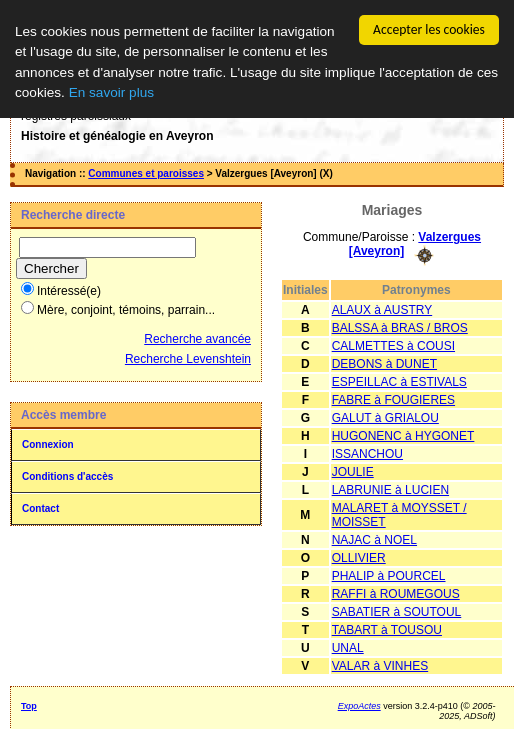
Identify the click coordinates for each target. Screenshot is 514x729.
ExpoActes (359, 705)
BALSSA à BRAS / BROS (400, 327)
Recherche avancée (197, 339)
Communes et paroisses (146, 173)
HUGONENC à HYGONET (403, 435)
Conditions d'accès (67, 476)
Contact (40, 508)
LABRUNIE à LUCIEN (390, 489)
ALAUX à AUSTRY (382, 309)
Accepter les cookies (429, 29)
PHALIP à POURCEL (389, 575)
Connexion (48, 444)
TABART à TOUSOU (387, 629)
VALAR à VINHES (380, 665)
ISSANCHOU (367, 453)
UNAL (348, 647)
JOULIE (353, 471)
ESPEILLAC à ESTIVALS (399, 381)
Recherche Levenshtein (188, 359)
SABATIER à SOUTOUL (397, 611)
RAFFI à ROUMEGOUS (396, 593)
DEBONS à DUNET (384, 363)
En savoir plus (111, 92)
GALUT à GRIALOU (385, 417)
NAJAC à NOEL (374, 539)
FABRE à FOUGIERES (393, 399)
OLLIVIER (359, 557)
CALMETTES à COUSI (393, 345)
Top (29, 705)
